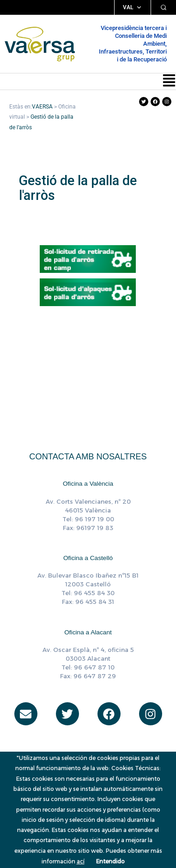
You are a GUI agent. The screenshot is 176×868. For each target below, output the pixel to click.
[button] (169, 81)
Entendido (110, 861)
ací (81, 861)
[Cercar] (164, 7)
